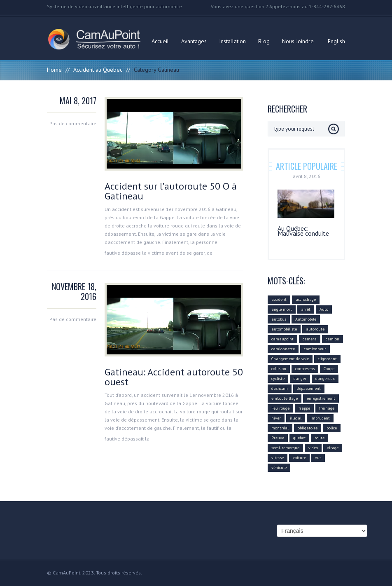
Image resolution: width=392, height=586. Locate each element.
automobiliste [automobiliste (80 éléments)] (284, 329)
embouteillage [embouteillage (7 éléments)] (285, 398)
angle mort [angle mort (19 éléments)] (282, 309)
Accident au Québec (98, 70)
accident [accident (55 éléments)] (279, 299)
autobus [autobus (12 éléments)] (279, 319)
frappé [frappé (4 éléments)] (304, 408)
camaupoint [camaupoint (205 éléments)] (282, 339)
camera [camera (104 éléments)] (310, 339)
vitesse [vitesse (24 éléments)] (278, 458)
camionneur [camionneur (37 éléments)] (315, 349)
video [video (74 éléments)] (313, 448)
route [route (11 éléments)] (320, 438)
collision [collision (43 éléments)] (279, 369)
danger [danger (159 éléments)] (300, 379)
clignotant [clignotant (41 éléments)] (327, 359)
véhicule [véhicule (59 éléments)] (279, 468)
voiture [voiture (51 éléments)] (299, 458)
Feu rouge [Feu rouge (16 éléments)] (280, 408)
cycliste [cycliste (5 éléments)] (278, 379)
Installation (232, 41)
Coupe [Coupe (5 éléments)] (329, 369)
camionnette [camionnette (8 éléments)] (283, 349)
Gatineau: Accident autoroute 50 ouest (174, 377)
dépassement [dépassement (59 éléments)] (309, 388)
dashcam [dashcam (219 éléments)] (280, 388)
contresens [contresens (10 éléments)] (305, 369)
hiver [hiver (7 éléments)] (276, 418)
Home (54, 70)
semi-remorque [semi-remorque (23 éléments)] (285, 448)
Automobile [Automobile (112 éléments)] (306, 319)
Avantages (194, 41)
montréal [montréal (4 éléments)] (280, 428)
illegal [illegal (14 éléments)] (296, 418)
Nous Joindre (298, 41)
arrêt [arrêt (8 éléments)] (306, 309)
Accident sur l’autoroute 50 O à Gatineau (171, 191)
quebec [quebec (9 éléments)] (299, 438)
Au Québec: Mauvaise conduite (303, 231)
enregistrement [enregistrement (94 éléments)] (321, 398)
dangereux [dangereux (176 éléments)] (325, 379)
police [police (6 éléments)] (332, 428)
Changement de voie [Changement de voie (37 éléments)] (290, 359)
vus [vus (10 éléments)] (318, 458)
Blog (264, 41)
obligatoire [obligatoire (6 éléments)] (308, 428)
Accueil (160, 41)
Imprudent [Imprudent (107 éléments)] (320, 418)
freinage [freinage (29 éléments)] (327, 408)
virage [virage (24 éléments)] (333, 448)
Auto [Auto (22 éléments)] (324, 309)
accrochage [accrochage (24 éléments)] (306, 299)
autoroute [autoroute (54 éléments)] (315, 329)
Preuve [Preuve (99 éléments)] (278, 438)
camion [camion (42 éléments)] (332, 339)
